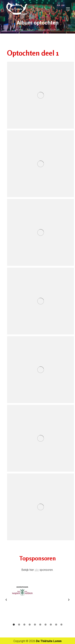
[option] (22, 591)
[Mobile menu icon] (68, 9)
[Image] (22, 591)
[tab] (14, 624)
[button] (6, 600)
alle (37, 570)
